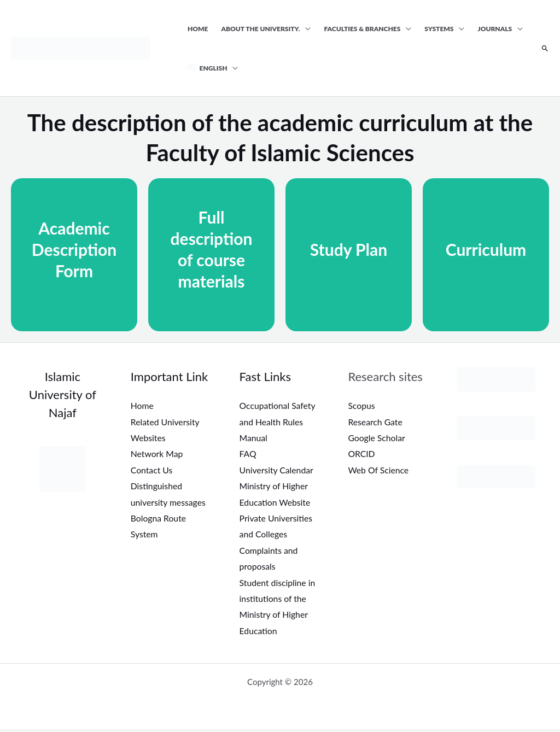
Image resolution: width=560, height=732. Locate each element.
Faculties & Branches (362, 29)
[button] (545, 49)
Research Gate (375, 422)
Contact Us (152, 470)
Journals (495, 29)
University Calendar (277, 470)
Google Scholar (377, 438)
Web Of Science (379, 470)
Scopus (361, 405)
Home (198, 29)
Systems (439, 29)
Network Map (157, 454)
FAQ (248, 454)
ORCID (361, 454)
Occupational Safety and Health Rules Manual (278, 421)
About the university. (261, 29)
